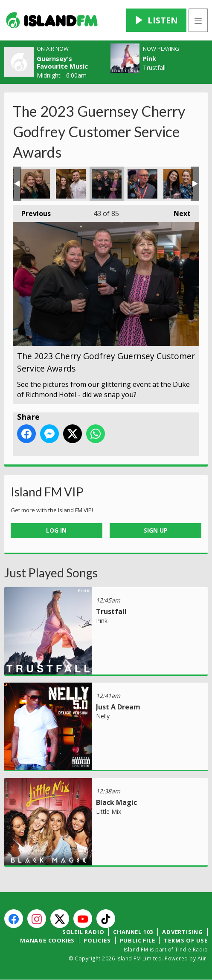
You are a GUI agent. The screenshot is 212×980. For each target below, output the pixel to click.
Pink (150, 58)
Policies (97, 940)
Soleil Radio (83, 932)
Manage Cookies (47, 940)
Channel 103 (133, 932)
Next (178, 212)
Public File (138, 940)
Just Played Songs (51, 573)
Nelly (103, 716)
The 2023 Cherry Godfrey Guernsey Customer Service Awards (35, 184)
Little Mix (109, 811)
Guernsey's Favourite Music (62, 62)
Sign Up (156, 530)
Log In (56, 530)
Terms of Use (186, 940)
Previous (32, 212)
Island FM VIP (47, 492)
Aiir (202, 958)
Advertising (183, 932)
